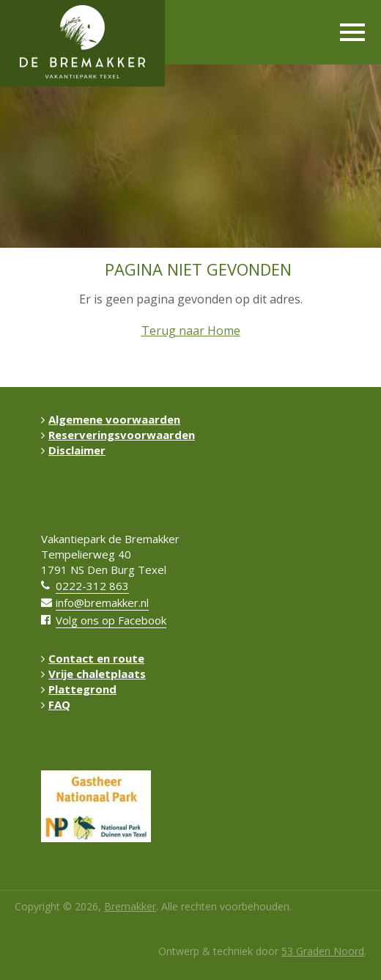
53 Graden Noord (323, 951)
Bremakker (130, 906)
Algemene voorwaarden (111, 419)
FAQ (56, 704)
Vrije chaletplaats (93, 674)
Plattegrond (79, 689)
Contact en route (93, 658)
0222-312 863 (92, 586)
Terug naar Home (191, 331)
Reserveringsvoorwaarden (118, 435)
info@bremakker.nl (102, 603)
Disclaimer (73, 450)
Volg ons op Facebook (111, 620)
